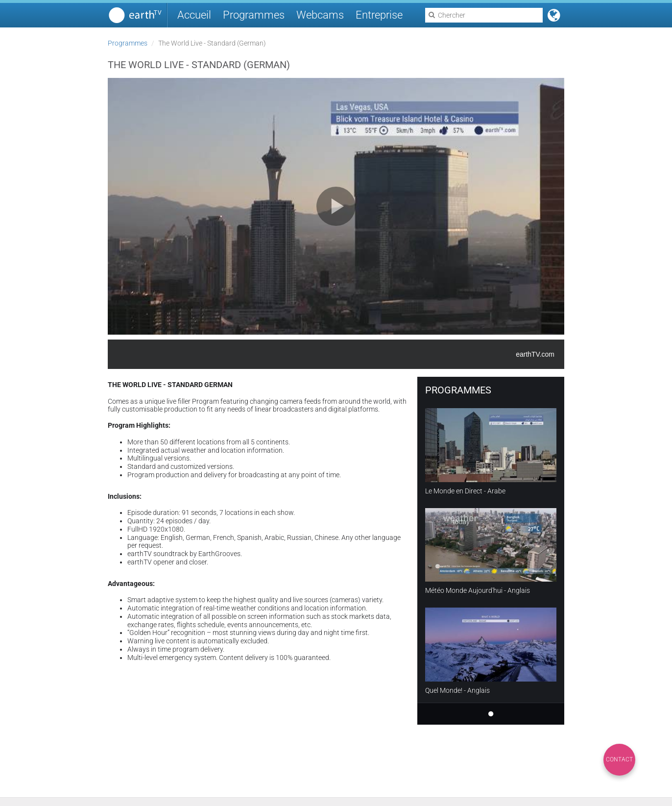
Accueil (194, 15)
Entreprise (379, 15)
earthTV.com (535, 354)
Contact (619, 759)
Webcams (320, 15)
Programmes (254, 15)
